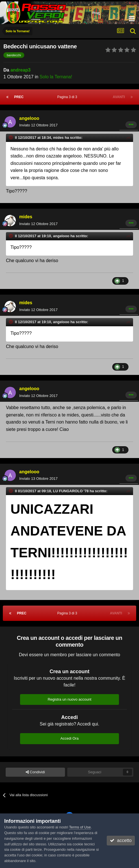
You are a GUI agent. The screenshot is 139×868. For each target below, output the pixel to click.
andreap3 (20, 70)
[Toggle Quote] (11, 137)
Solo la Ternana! (56, 77)
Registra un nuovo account (70, 699)
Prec (19, 97)
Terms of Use (80, 827)
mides (26, 217)
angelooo (29, 118)
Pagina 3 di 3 (68, 97)
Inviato (38, 125)
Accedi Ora (69, 738)
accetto (121, 840)
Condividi (35, 772)
